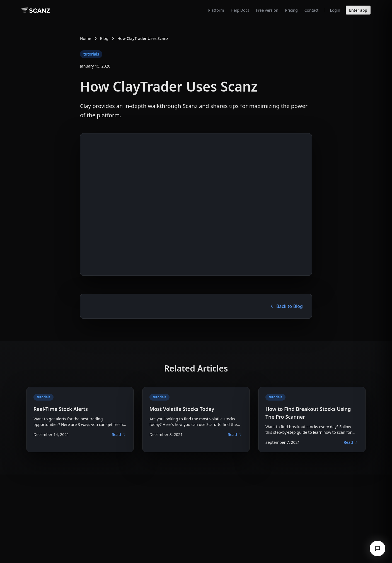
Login (335, 10)
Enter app (358, 10)
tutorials (91, 54)
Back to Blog (286, 306)
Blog (104, 38)
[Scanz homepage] (36, 10)
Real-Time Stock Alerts (61, 409)
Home (86, 38)
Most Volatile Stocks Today (182, 409)
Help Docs (240, 10)
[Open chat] (378, 548)
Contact (312, 10)
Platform (216, 10)
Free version (267, 10)
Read (119, 434)
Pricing (291, 10)
